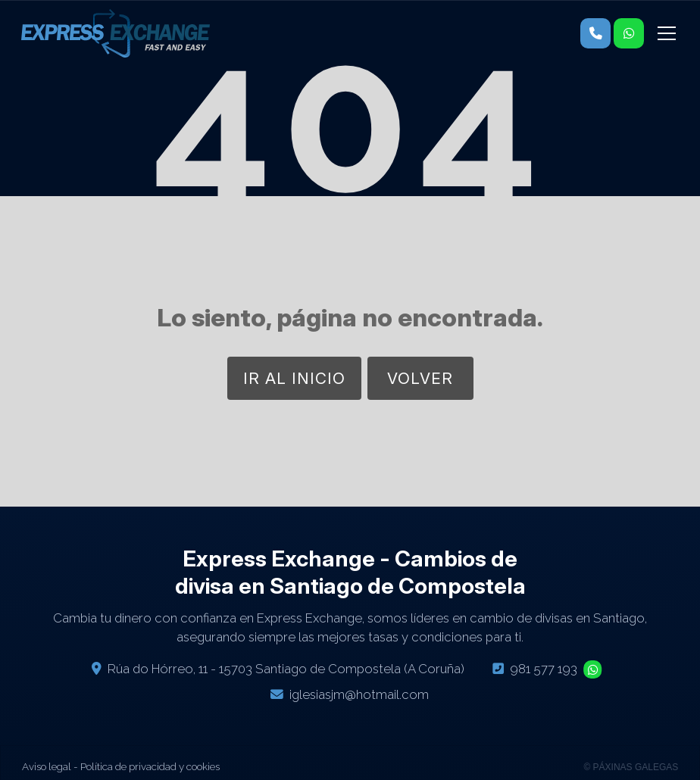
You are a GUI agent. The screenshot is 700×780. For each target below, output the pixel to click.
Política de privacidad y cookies (150, 766)
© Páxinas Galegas (631, 767)
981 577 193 (544, 669)
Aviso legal (47, 766)
